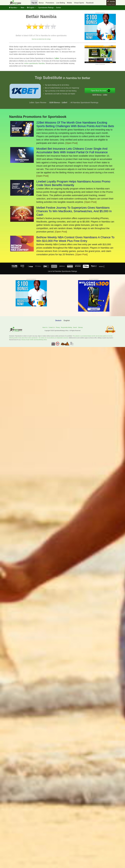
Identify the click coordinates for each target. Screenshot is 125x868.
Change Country (111, 4)
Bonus (41, 3)
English (31, 8)
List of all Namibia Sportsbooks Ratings (62, 271)
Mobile (69, 3)
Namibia (14, 8)
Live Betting (61, 3)
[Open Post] (71, 143)
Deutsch (58, 320)
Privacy (58, 327)
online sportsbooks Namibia (34, 63)
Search (75, 327)
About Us (45, 327)
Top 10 (34, 3)
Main (23, 8)
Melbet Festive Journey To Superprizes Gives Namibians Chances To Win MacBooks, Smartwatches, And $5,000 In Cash (74, 211)
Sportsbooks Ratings (46, 8)
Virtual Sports (79, 3)
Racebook (90, 3)
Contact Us (52, 327)
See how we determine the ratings (41, 39)
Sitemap (80, 327)
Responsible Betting (67, 327)
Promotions (50, 3)
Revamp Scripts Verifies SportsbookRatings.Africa (34, 340)
